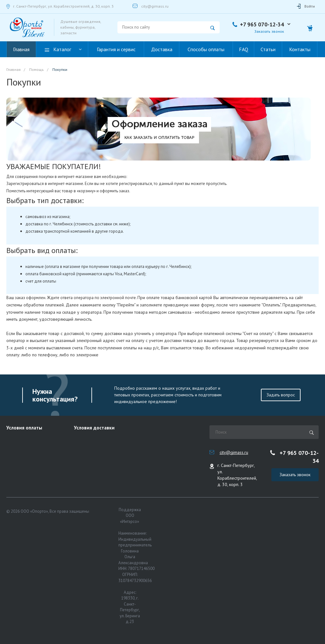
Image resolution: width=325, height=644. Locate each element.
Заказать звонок (269, 31)
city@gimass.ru (155, 6)
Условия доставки (94, 428)
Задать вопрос (281, 395)
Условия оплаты (24, 428)
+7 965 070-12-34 (262, 24)
